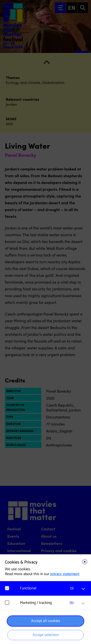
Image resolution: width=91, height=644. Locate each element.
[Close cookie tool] (85, 562)
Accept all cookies (46, 621)
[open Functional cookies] (83, 589)
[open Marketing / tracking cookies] (83, 603)
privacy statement (65, 574)
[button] (48, 588)
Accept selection (46, 635)
